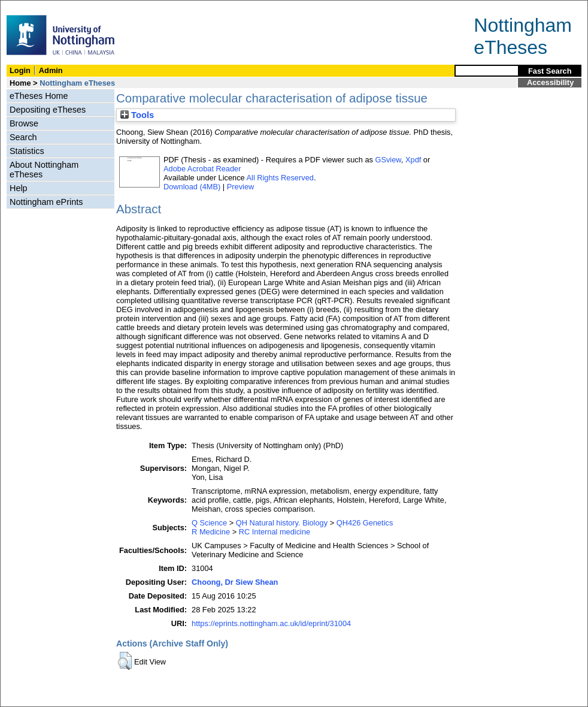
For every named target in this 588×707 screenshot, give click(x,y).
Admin (51, 70)
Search (23, 137)
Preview (241, 187)
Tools (137, 115)
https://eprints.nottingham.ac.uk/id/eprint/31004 (271, 623)
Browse (24, 123)
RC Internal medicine (275, 532)
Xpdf (413, 160)
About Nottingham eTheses (44, 170)
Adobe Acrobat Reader (202, 169)
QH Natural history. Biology (282, 523)
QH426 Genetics (365, 523)
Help (19, 188)
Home (20, 83)
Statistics (27, 151)
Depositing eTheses (48, 110)
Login (20, 70)
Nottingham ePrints (46, 202)
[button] (125, 661)
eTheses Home (39, 96)
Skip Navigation (27, 7)
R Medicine (211, 532)
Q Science (209, 523)
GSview (388, 160)
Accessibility (550, 82)
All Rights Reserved (280, 178)
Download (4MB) (192, 187)
